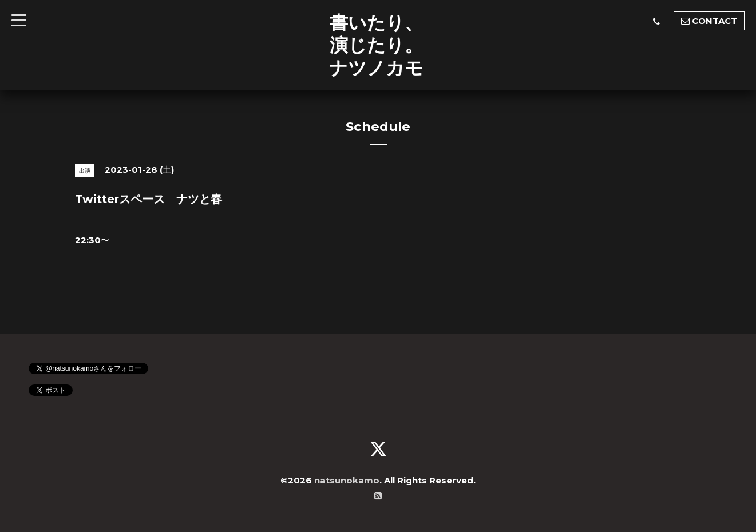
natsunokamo (347, 480)
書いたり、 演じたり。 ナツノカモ (376, 45)
